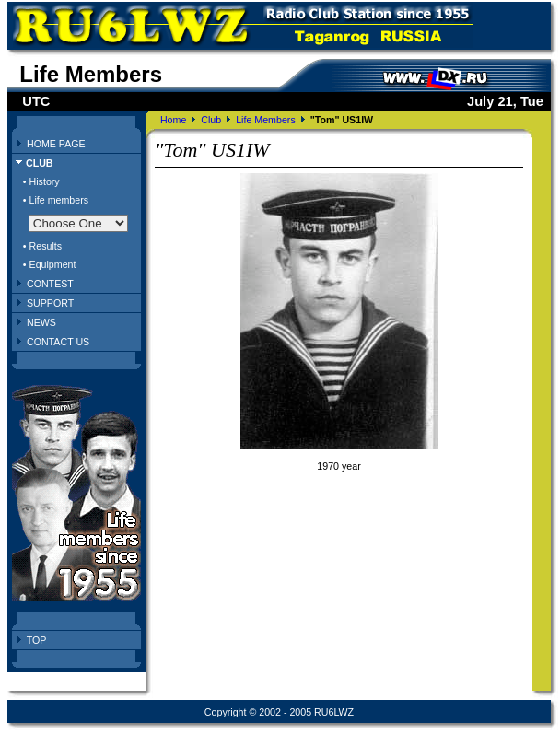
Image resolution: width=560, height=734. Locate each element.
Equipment (53, 264)
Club (211, 120)
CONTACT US (58, 342)
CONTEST (50, 284)
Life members (59, 200)
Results (46, 246)
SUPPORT (50, 303)
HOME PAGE (56, 144)
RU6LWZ (334, 712)
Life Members (266, 120)
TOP (37, 640)
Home (173, 120)
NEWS (41, 322)
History (45, 181)
